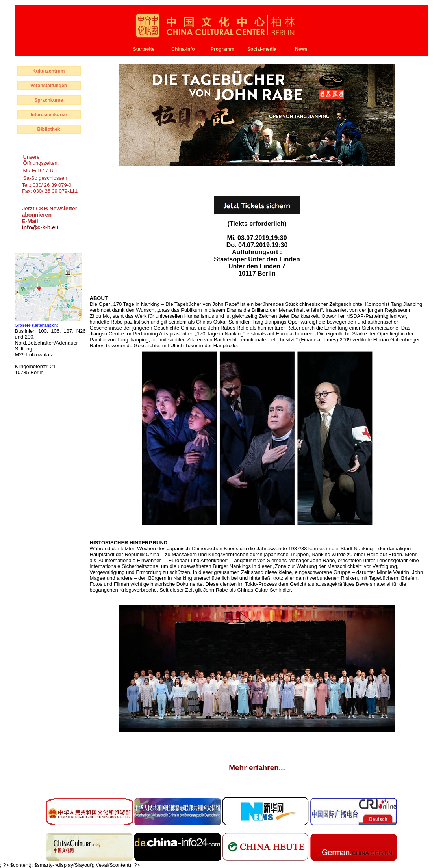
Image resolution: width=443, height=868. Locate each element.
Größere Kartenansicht (37, 325)
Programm (222, 49)
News (301, 49)
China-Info (183, 49)
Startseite (144, 49)
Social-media (262, 49)
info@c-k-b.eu (40, 227)
